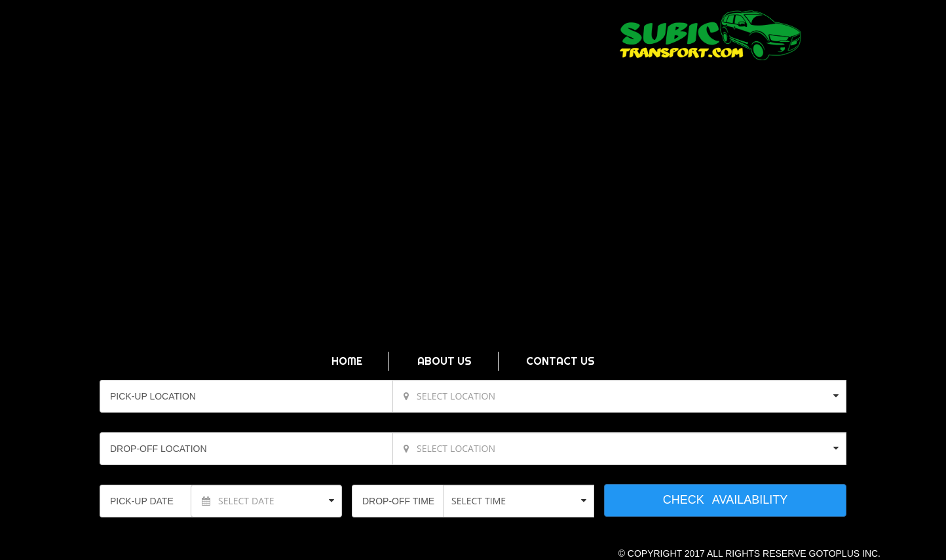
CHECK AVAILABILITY (725, 500)
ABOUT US (445, 361)
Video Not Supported (473, 236)
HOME (347, 361)
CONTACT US (560, 361)
